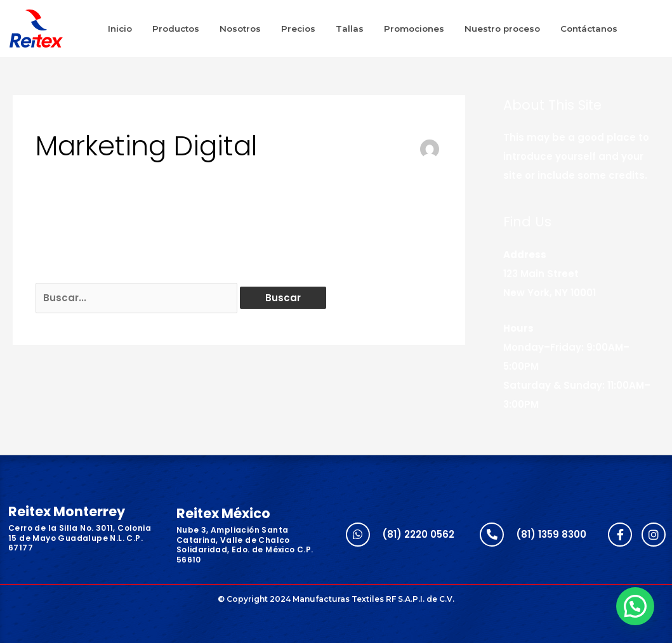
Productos (176, 29)
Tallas (350, 29)
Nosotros (240, 29)
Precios (298, 29)
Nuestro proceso (502, 29)
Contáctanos (589, 29)
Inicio (120, 29)
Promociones (414, 29)
